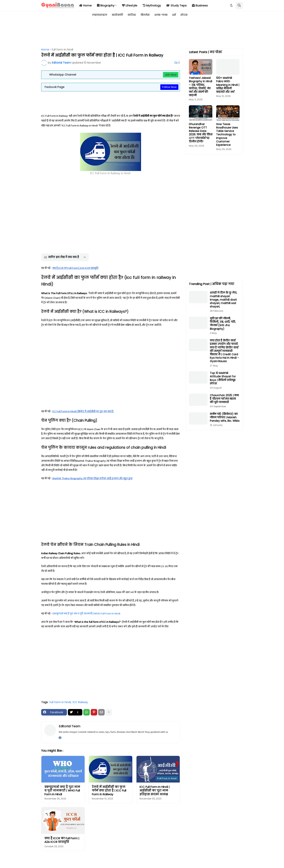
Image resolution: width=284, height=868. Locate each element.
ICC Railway (80, 702)
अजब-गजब (161, 15)
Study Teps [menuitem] (176, 5)
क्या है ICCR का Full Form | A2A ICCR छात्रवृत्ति (62, 840)
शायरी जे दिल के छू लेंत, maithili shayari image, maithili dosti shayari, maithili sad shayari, (223, 300)
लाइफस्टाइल (100, 15)
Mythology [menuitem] (152, 5)
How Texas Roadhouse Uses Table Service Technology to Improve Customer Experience (227, 135)
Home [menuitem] (85, 5)
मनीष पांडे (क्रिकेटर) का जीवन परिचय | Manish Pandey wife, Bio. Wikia (225, 417)
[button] (231, 6)
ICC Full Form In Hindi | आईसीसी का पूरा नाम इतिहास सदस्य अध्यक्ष (155, 791)
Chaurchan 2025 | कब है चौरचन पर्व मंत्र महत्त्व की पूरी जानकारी (224, 399)
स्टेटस (184, 15)
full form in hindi (62, 50)
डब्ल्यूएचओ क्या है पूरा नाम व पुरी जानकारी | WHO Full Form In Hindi (86, 614)
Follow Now (169, 87)
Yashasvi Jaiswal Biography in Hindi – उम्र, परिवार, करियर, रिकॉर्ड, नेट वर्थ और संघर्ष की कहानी (201, 87)
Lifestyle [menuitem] (130, 5)
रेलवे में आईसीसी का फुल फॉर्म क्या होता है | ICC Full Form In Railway (109, 791)
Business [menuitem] (200, 5)
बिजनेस (145, 15)
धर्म (174, 15)
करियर (132, 15)
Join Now (171, 75)
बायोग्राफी (117, 15)
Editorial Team (69, 726)
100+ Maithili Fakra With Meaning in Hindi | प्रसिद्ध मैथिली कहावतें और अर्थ (228, 85)
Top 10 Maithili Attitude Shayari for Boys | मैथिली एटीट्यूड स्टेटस (223, 378)
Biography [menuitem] (106, 5)
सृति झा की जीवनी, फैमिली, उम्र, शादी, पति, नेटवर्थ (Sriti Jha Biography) (223, 324)
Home (45, 50)
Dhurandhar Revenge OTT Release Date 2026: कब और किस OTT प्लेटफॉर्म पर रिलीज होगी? (201, 133)
